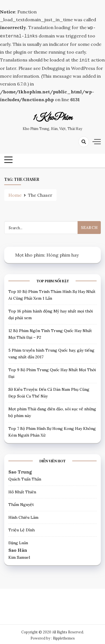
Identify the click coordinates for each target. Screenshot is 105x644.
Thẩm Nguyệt (21, 503)
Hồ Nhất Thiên (22, 490)
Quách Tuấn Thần (25, 477)
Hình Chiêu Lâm (23, 516)
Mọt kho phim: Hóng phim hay (47, 253)
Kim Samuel (19, 556)
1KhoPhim (53, 116)
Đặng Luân (18, 541)
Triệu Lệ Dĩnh (22, 528)
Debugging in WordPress (68, 67)
